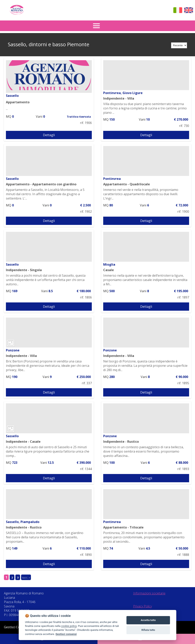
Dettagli (49, 135)
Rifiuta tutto (148, 630)
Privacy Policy (143, 606)
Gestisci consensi (66, 634)
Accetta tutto (148, 620)
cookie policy (69, 626)
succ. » (26, 577)
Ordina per (158, 44)
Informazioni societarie (149, 593)
